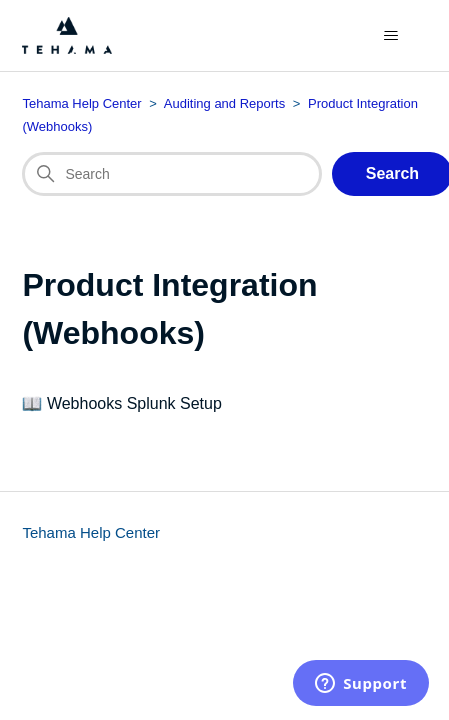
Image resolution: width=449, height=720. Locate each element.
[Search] (172, 174)
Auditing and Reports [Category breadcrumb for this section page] (224, 103)
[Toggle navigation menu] (391, 36)
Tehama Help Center (91, 532)
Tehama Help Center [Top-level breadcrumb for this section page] (81, 103)
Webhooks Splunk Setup (134, 403)
